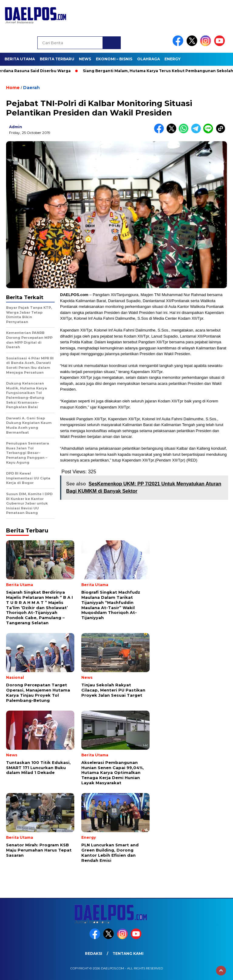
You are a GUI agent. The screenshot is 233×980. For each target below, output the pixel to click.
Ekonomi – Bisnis (114, 59)
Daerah (31, 88)
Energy (172, 59)
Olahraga (149, 59)
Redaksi (94, 953)
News (85, 59)
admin (16, 127)
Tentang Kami (128, 953)
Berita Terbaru (57, 59)
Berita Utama (20, 59)
